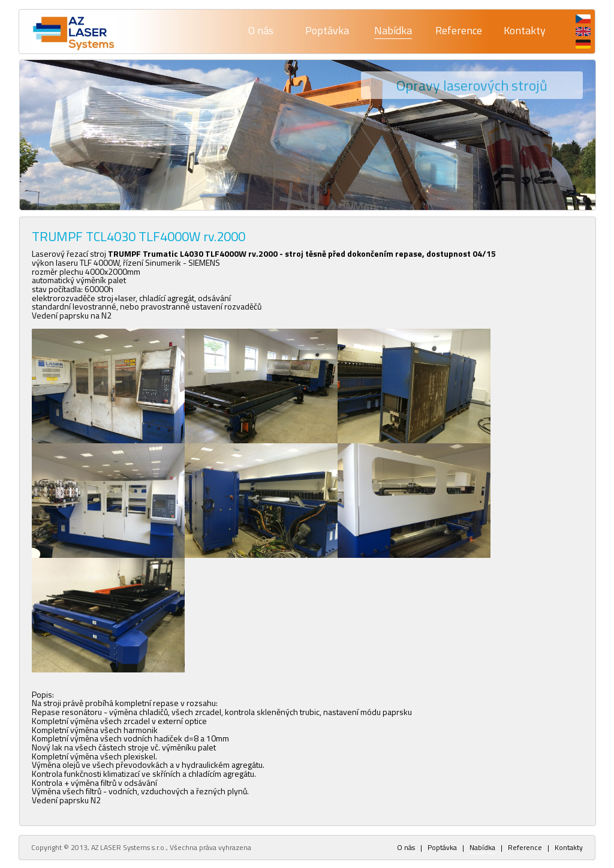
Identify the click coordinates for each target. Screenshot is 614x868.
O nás (261, 30)
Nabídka (393, 30)
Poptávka (327, 30)
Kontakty (525, 30)
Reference (459, 30)
